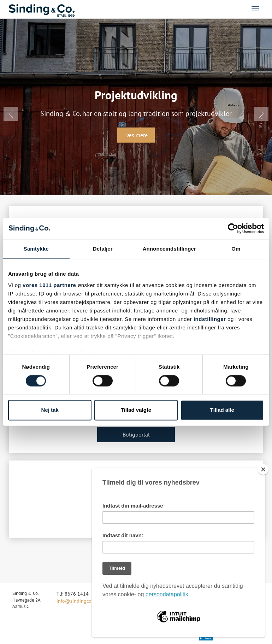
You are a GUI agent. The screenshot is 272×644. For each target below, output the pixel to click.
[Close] (263, 469)
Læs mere (136, 135)
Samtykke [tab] (36, 249)
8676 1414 (77, 594)
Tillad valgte (136, 410)
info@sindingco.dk (77, 601)
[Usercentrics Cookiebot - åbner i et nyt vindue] (233, 228)
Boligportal (136, 434)
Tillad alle (222, 410)
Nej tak (50, 410)
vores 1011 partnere (49, 285)
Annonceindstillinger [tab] (169, 249)
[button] (11, 114)
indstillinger (210, 319)
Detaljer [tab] (103, 249)
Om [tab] (236, 249)
